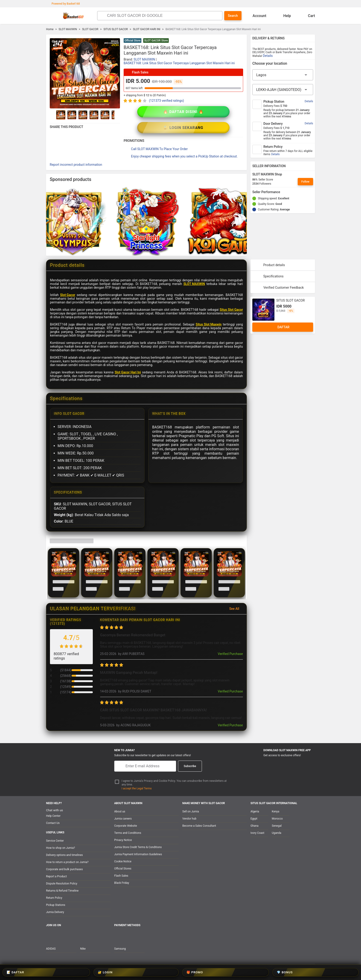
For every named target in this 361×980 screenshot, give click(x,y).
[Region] (283, 75)
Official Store (132, 41)
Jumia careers (123, 819)
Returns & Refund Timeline (62, 891)
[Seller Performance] (284, 192)
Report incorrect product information (76, 149)
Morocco (277, 819)
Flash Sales (121, 876)
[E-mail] (145, 766)
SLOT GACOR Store (156, 41)
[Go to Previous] (52, 115)
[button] (240, 41)
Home (50, 29)
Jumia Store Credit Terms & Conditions (138, 847)
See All (237, 593)
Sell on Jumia (191, 811)
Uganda (277, 833)
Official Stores (123, 869)
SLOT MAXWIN (68, 29)
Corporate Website (126, 826)
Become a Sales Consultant (199, 826)
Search (233, 16)
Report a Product (56, 876)
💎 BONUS (223, 972)
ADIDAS (51, 949)
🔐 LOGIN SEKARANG (213, 112)
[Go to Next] (117, 115)
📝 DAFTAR (139, 972)
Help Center (53, 816)
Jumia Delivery (55, 912)
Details (268, 56)
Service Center (55, 841)
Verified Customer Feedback (279, 272)
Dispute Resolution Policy (62, 884)
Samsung (120, 949)
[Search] (163, 16)
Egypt (254, 819)
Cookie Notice (123, 861)
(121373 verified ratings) (166, 101)
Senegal (277, 826)
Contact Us (53, 823)
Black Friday (122, 883)
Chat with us (54, 810)
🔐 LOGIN (167, 972)
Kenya (276, 811)
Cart (308, 16)
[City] (283, 90)
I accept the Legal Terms (137, 788)
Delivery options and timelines (64, 855)
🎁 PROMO (195, 972)
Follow (305, 182)
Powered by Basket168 (63, 4)
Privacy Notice (123, 840)
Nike (83, 949)
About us (120, 811)
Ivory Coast (257, 833)
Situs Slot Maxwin (209, 308)
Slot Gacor (68, 279)
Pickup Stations (56, 905)
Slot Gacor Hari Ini (128, 356)
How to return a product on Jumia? (67, 862)
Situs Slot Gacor (231, 294)
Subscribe (190, 766)
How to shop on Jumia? (61, 848)
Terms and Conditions (128, 833)
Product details (270, 249)
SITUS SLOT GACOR (116, 29)
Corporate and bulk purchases (64, 869)
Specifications (269, 260)
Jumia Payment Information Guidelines (138, 854)
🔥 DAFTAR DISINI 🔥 (153, 112)
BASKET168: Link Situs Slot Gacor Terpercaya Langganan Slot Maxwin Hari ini (179, 63)
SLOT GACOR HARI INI (147, 29)
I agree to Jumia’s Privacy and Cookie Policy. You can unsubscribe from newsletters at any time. (174, 783)
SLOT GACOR (90, 29)
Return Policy (54, 898)
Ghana (254, 826)
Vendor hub (189, 819)
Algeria (255, 811)
